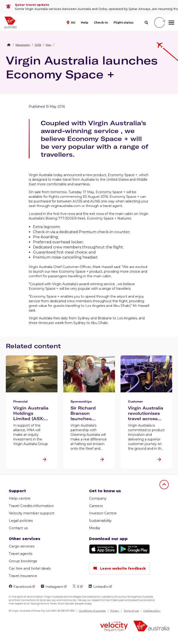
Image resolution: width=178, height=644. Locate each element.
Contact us (18, 528)
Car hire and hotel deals (30, 568)
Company (98, 498)
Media (94, 528)
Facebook (20, 587)
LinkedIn (99, 587)
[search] (146, 23)
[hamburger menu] (171, 22)
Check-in (101, 23)
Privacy (115, 611)
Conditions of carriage (92, 611)
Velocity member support (32, 513)
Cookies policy (152, 611)
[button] (72, 22)
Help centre (20, 498)
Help (85, 23)
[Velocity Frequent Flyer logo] (114, 627)
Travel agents (21, 554)
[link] (89, 7)
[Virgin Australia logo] (151, 627)
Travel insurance (23, 576)
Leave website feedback (119, 568)
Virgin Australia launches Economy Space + (82, 67)
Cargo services (22, 546)
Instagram (52, 587)
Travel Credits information (31, 506)
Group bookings (23, 561)
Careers (96, 506)
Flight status (124, 23)
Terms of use (131, 611)
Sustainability (100, 520)
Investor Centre (103, 513)
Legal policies (21, 520)
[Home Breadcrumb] (9, 45)
